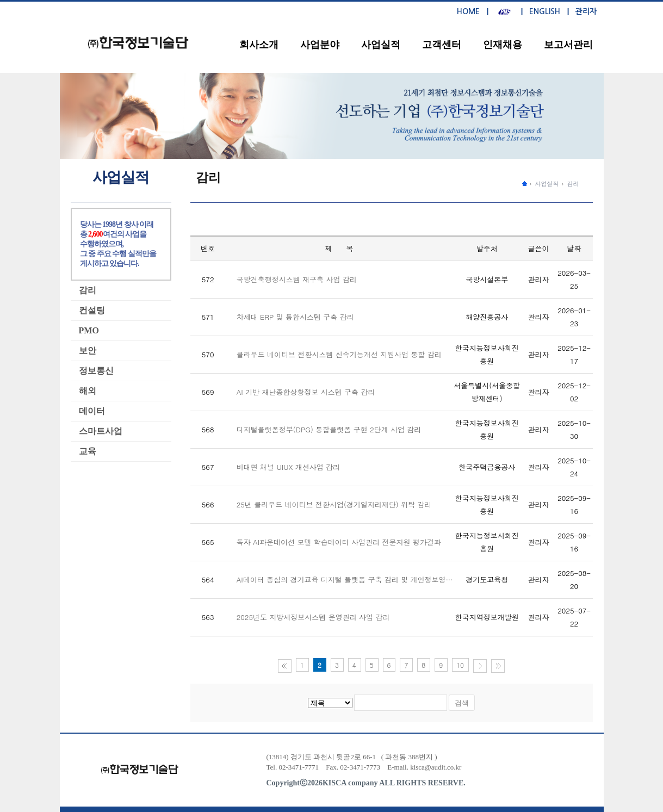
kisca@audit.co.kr (436, 767)
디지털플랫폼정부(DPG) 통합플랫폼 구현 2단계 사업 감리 (329, 429)
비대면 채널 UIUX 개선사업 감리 (288, 467)
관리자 (586, 11)
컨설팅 (92, 310)
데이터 (92, 411)
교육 (88, 451)
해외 (88, 391)
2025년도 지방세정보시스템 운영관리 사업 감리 (313, 617)
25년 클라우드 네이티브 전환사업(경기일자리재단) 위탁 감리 (334, 504)
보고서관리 (568, 45)
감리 (573, 184)
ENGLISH (545, 11)
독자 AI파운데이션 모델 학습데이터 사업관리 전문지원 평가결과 (339, 542)
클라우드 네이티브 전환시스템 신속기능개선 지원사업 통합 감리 (339, 354)
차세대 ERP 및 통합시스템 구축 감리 (295, 317)
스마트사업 (101, 431)
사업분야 (320, 45)
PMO (89, 330)
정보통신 (96, 371)
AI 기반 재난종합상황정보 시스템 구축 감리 (306, 392)
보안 (88, 351)
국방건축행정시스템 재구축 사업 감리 (297, 279)
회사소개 (259, 45)
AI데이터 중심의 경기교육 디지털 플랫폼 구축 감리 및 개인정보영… (345, 579)
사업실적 (381, 45)
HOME (468, 11)
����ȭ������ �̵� (525, 183)
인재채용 (503, 45)
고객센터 (442, 45)
